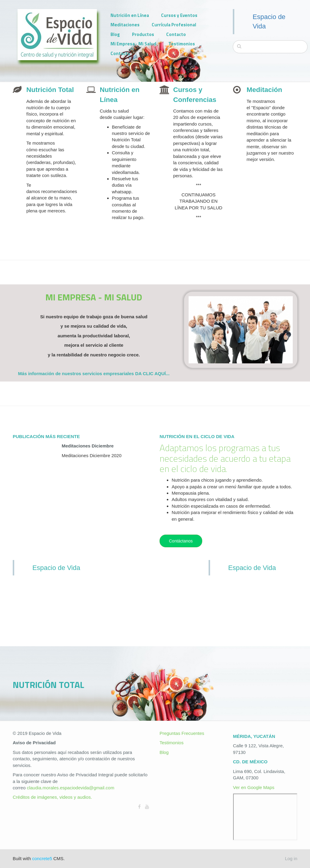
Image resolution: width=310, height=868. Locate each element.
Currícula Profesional (174, 25)
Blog (115, 34)
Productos (143, 34)
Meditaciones (125, 25)
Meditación (265, 90)
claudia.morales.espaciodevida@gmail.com (71, 788)
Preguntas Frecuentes (182, 733)
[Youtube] (147, 807)
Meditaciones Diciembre (88, 446)
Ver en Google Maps (254, 787)
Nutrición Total (50, 90)
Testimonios (182, 44)
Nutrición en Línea (130, 15)
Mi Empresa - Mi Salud (133, 44)
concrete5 (42, 858)
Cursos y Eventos (179, 15)
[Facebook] (139, 807)
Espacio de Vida (56, 568)
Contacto (176, 34)
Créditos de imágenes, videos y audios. (52, 797)
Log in (291, 858)
